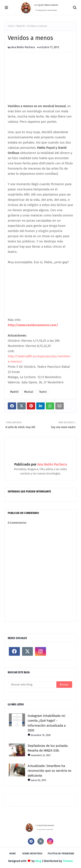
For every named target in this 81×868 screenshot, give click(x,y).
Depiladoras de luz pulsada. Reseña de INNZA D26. (48, 748)
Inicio (11, 26)
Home (13, 854)
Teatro (43, 392)
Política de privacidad (61, 854)
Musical (29, 392)
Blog (38, 861)
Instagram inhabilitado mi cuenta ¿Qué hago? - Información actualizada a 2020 (47, 723)
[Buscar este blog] (33, 685)
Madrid (21, 26)
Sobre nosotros (32, 854)
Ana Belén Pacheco (23, 47)
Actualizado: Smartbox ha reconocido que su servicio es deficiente (49, 771)
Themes (68, 861)
